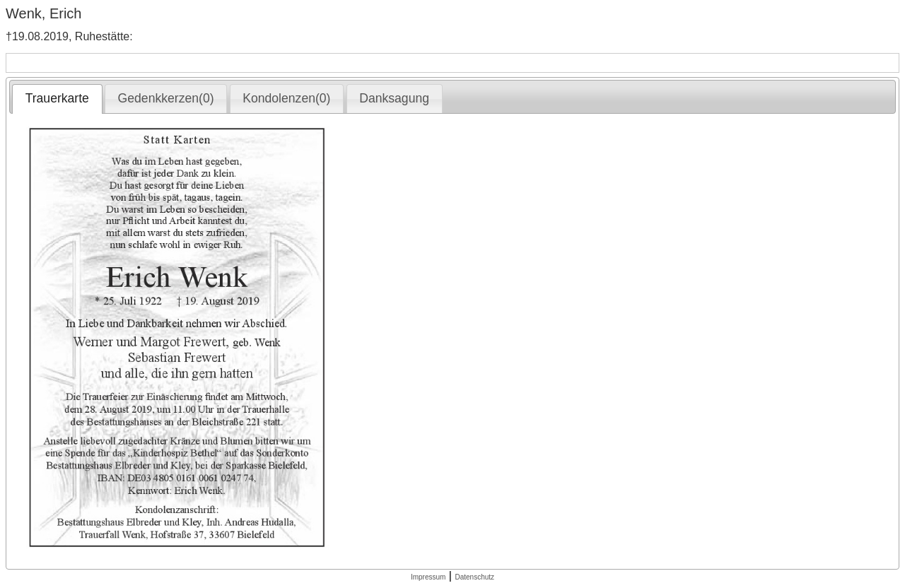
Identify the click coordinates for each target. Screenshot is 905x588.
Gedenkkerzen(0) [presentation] (166, 98)
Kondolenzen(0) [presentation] (286, 98)
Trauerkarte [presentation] (57, 98)
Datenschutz (474, 577)
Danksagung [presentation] (394, 98)
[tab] (57, 99)
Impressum (428, 577)
